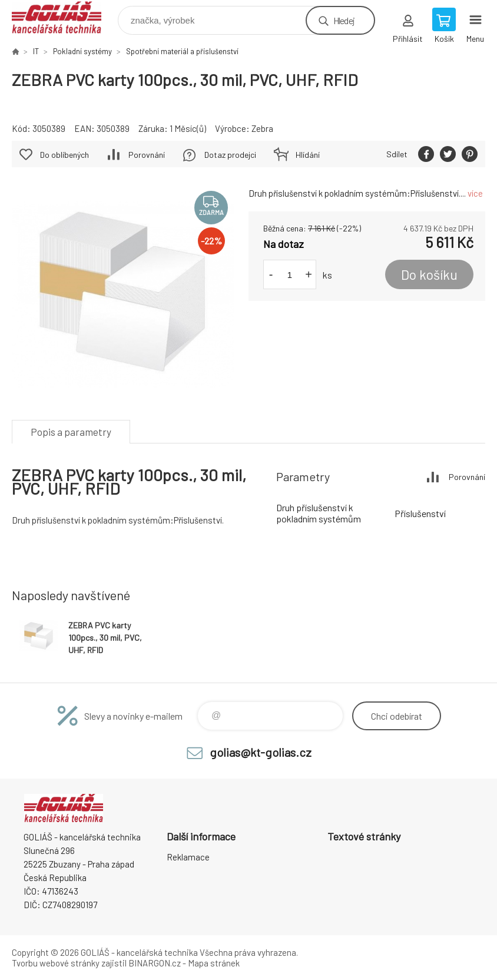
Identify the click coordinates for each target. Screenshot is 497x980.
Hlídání (308, 155)
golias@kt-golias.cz (261, 752)
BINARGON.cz (155, 963)
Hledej (344, 20)
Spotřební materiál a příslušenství (182, 51)
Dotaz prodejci (230, 155)
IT (36, 51)
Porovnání (147, 155)
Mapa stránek (214, 963)
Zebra (262, 128)
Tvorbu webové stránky (56, 963)
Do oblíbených (64, 155)
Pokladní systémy (82, 51)
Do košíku (429, 274)
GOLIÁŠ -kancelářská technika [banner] (64, 17)
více (475, 193)
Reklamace (188, 857)
